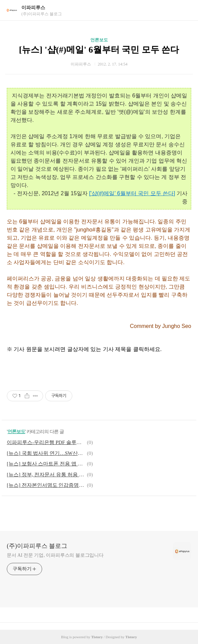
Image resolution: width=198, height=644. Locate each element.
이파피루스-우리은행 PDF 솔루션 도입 (46, 442)
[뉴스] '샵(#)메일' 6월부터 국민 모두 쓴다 (99, 50)
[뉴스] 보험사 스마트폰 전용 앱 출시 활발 (46, 464)
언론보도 (99, 40)
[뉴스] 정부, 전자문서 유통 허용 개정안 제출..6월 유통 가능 (46, 475)
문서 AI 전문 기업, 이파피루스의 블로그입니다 (55, 555)
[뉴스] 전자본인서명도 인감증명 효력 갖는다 (46, 485)
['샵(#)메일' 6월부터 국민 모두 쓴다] (132, 193)
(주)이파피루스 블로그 (37, 546)
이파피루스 (33, 8)
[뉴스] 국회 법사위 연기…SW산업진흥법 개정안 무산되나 (46, 453)
